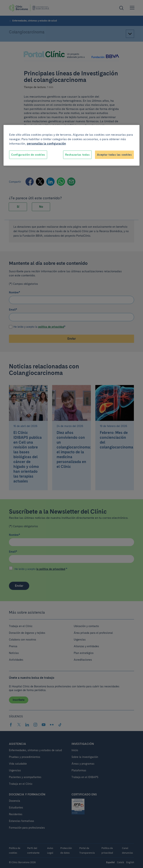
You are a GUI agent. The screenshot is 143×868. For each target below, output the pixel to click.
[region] (71, 145)
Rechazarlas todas (77, 155)
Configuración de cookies (28, 155)
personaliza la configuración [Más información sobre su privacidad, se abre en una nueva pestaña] (46, 143)
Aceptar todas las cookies (114, 155)
